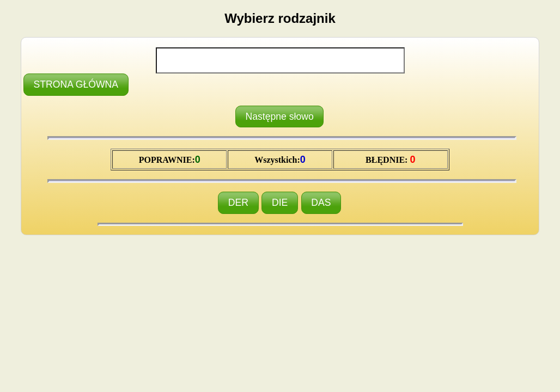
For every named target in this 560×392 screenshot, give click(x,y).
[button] (76, 85)
